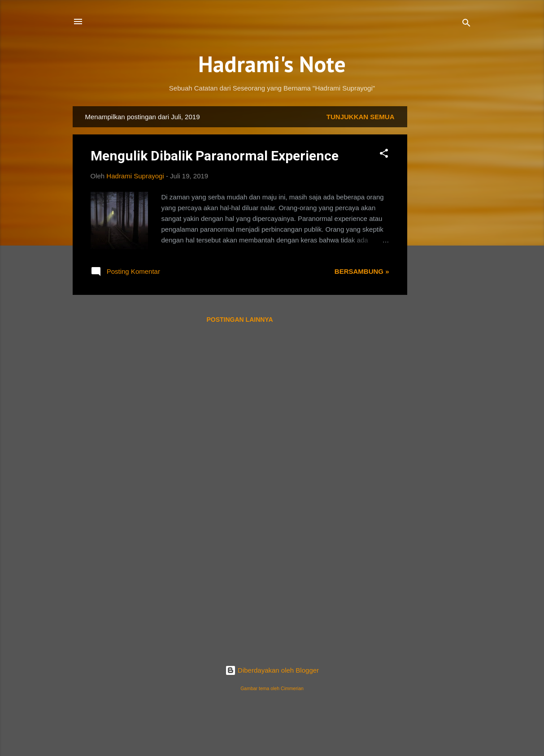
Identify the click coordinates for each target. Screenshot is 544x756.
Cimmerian (292, 688)
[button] (384, 155)
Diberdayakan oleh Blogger (272, 670)
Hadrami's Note (272, 64)
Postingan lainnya (239, 320)
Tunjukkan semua (361, 117)
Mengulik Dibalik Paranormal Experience (215, 156)
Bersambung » (362, 271)
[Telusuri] (466, 24)
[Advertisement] (443, 241)
